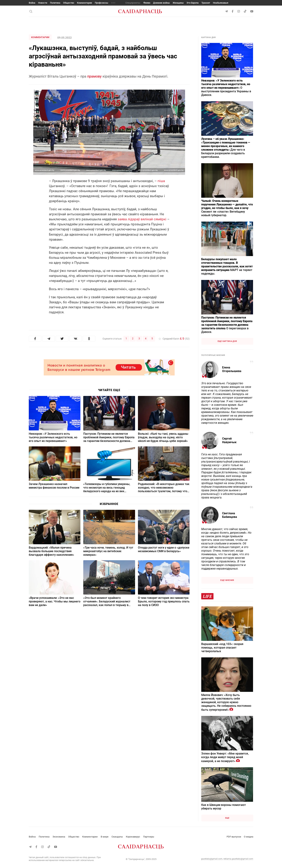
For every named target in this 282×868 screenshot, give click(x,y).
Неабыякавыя (221, 3)
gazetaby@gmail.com (212, 859)
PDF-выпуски (234, 837)
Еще (227, 818)
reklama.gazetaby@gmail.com (238, 859)
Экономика (59, 837)
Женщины (178, 3)
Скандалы (117, 837)
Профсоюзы (101, 3)
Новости (43, 3)
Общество (69, 3)
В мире (105, 837)
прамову (94, 76)
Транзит (206, 3)
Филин (147, 3)
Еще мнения (227, 580)
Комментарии (84, 3)
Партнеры (149, 837)
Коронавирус (133, 837)
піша (161, 181)
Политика (55, 3)
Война (32, 3)
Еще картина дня (227, 341)
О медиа (249, 837)
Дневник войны (161, 3)
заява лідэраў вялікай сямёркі (142, 219)
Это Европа (193, 3)
